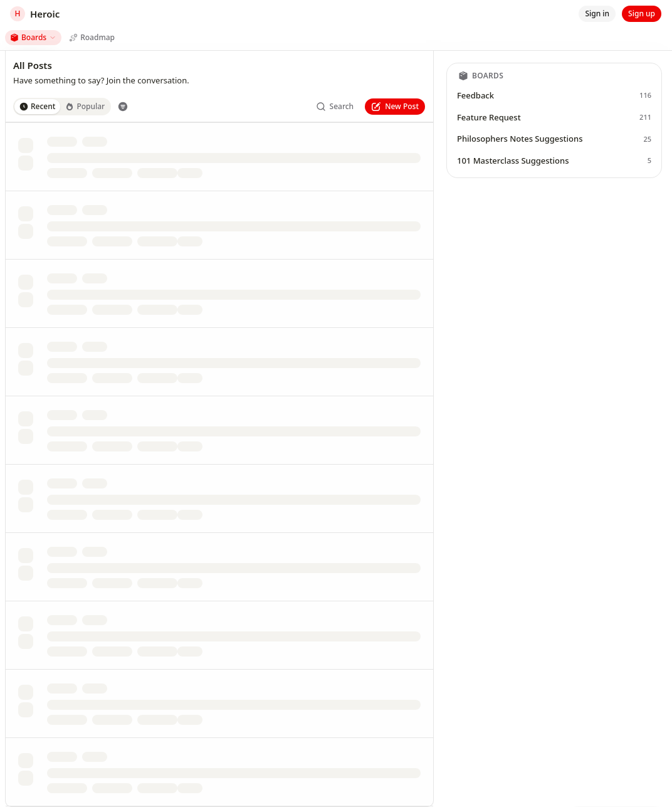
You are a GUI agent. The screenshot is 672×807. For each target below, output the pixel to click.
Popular (85, 106)
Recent (37, 106)
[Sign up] (642, 14)
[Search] (335, 107)
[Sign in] (597, 14)
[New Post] (395, 107)
